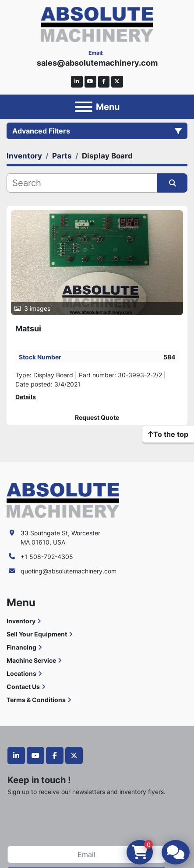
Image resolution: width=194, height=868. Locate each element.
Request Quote (97, 418)
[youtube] (90, 82)
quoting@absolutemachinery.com (69, 571)
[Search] (82, 183)
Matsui (28, 329)
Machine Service (31, 660)
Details (26, 397)
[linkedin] (77, 82)
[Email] (86, 854)
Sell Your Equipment (37, 634)
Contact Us (23, 687)
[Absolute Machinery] (63, 500)
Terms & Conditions (36, 700)
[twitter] (117, 82)
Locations (21, 673)
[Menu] (84, 107)
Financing (21, 647)
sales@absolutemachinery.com (97, 63)
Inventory (21, 621)
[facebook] (104, 82)
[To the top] (168, 434)
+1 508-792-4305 (47, 557)
